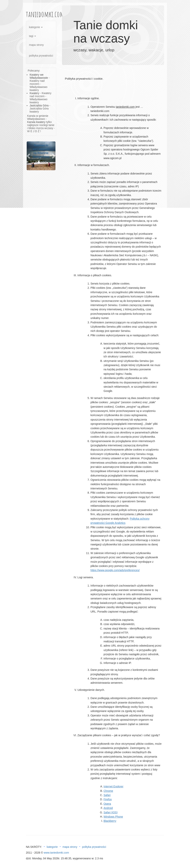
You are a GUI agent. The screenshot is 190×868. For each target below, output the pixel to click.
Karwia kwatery (36, 122)
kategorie (36, 27)
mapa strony (36, 45)
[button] (29, 156)
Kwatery (34, 93)
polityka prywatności (41, 56)
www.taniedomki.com (56, 853)
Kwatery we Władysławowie (39, 76)
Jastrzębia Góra (39, 105)
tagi (32, 36)
